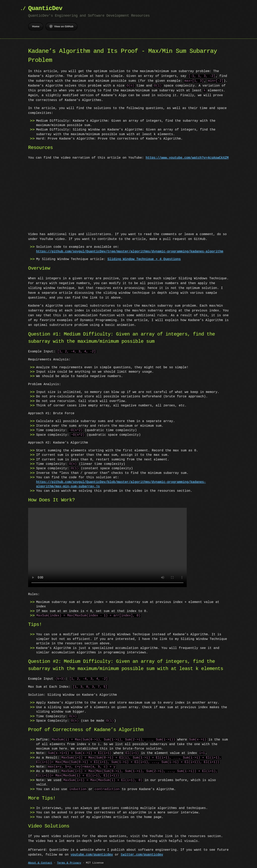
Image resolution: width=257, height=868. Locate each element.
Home (36, 26)
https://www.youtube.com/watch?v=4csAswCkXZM (187, 158)
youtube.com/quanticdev (92, 854)
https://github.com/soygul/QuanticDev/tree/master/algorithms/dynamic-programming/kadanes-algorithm (130, 252)
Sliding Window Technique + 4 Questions (144, 259)
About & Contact (40, 863)
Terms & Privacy (69, 863)
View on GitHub (61, 26)
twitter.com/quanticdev (142, 854)
